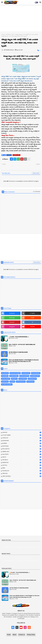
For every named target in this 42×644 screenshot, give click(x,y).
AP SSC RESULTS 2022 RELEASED (18, 352)
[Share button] (29, 159)
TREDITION (31, 382)
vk (32, 322)
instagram (12, 327)
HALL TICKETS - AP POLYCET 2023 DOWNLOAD (22, 344)
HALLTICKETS (6, 379)
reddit (32, 318)
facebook (12, 313)
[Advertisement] (21, 18)
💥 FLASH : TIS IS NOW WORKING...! (19, 337)
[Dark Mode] (40, 2)
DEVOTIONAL (15, 376)
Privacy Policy (31, 635)
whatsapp (12, 318)
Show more (36, 173)
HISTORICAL (23, 379)
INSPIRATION (33, 379)
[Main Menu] (2, 2)
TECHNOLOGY (21, 382)
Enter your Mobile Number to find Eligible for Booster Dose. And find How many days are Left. (24, 361)
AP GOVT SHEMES (16, 373)
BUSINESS (9, 155)
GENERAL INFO (10, 34)
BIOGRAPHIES (36, 373)
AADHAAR (6, 373)
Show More (37, 262)
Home (3, 34)
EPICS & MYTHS (25, 376)
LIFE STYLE (6, 382)
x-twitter (32, 313)
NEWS (13, 382)
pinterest (12, 322)
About (15, 635)
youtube (32, 327)
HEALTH (15, 379)
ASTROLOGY (27, 373)
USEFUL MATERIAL (7, 384)
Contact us (22, 635)
